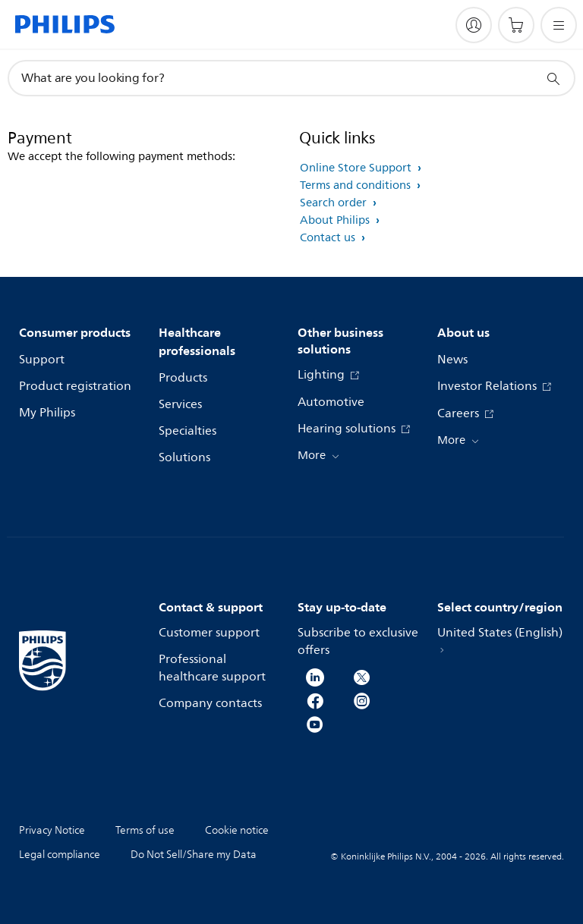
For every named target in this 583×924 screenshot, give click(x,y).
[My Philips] (474, 25)
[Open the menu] (559, 25)
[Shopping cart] (516, 25)
